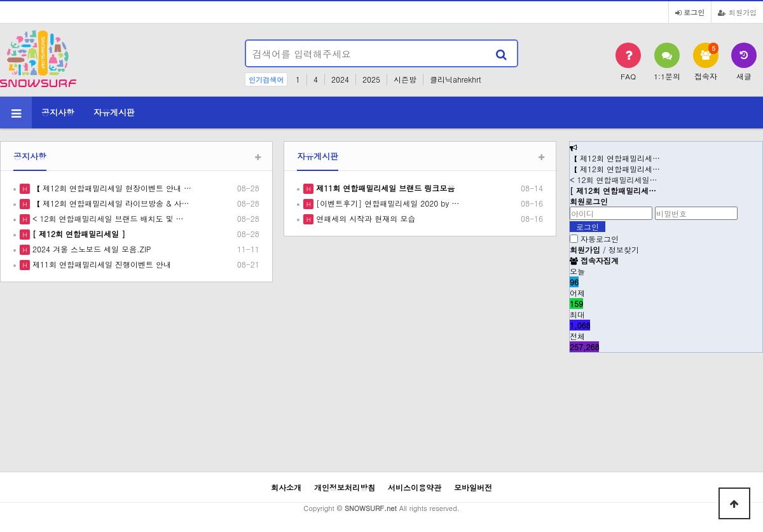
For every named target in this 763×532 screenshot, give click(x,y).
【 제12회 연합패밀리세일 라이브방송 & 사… (110, 203)
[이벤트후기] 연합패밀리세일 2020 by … (386, 203)
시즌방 (405, 79)
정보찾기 (624, 249)
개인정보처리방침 (345, 487)
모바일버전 (473, 487)
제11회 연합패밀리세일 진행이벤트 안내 (100, 264)
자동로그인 (600, 239)
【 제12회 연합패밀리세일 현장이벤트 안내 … (111, 188)
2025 (371, 79)
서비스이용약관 (415, 487)
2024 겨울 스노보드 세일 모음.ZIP (91, 249)
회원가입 (737, 12)
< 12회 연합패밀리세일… (614, 180)
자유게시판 (114, 112)
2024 (340, 79)
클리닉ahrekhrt (456, 79)
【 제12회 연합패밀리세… (615, 158)
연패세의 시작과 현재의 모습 (364, 218)
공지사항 (58, 112)
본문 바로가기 (0, 0)
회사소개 (286, 487)
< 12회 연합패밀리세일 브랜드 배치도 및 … (107, 218)
